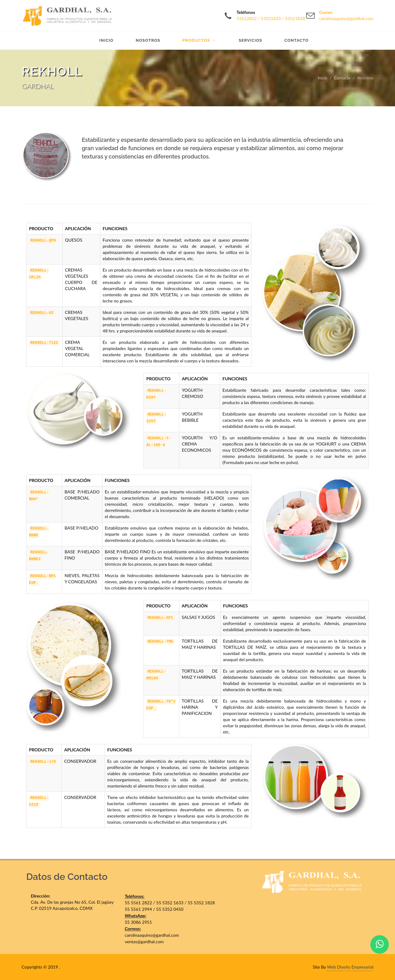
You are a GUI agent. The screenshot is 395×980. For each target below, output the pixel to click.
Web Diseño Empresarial (350, 967)
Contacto (342, 78)
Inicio (323, 78)
